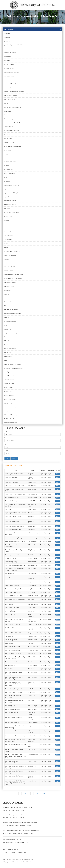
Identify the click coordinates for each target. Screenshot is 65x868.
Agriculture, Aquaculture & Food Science (14, 45)
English (6, 189)
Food (5, 228)
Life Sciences (7, 290)
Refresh (14, 458)
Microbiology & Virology (10, 321)
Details (58, 474)
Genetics (6, 243)
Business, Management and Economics (14, 92)
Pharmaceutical (8, 337)
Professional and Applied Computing (13, 368)
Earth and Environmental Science (13, 146)
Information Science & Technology (13, 278)
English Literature (8, 197)
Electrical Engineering (9, 173)
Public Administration (9, 376)
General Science (8, 240)
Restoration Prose (8, 387)
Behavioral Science (9, 68)
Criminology (7, 134)
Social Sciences (8, 403)
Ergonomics (7, 208)
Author (6, 451)
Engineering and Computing (11, 185)
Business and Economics (10, 84)
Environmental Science (10, 201)
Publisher (7, 438)
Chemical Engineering (9, 99)
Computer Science (9, 127)
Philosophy (7, 341)
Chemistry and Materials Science (12, 107)
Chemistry (6, 103)
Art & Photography (9, 64)
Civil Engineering (8, 111)
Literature (6, 298)
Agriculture (7, 41)
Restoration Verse (8, 391)
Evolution (6, 220)
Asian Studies (7, 33)
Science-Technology (9, 395)
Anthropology (7, 57)
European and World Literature (12, 212)
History (6, 263)
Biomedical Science (9, 76)
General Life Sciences (9, 232)
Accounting (7, 37)
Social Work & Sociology (10, 407)
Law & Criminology (9, 286)
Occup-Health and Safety (10, 333)
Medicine (6, 317)
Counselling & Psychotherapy (11, 131)
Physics (6, 345)
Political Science (8, 356)
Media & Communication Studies (12, 314)
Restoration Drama (9, 384)
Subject (7, 431)
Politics (6, 360)
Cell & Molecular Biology (10, 96)
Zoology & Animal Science (11, 423)
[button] (32, 434)
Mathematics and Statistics (11, 310)
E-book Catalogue (8, 29)
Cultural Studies (8, 138)
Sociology (6, 411)
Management (7, 302)
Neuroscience (7, 329)
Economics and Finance (10, 162)
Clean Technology (8, 119)
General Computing (9, 236)
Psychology (7, 372)
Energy (6, 177)
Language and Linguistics (10, 282)
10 (44, 793)
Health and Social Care (10, 255)
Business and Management (11, 88)
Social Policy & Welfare (10, 399)
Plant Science (7, 353)
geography (7, 247)
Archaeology (7, 60)
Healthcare (7, 259)
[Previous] (14, 793)
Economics (7, 158)
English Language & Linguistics (12, 193)
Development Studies (9, 142)
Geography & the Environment (12, 251)
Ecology (6, 154)
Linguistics (6, 294)
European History (8, 216)
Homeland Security (9, 271)
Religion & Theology (9, 380)
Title (6, 444)
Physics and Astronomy (10, 349)
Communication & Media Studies (12, 123)
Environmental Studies (10, 205)
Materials (6, 306)
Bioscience (7, 80)
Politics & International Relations (12, 364)
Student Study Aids (9, 419)
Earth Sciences (8, 150)
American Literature (9, 49)
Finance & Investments (10, 224)
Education (6, 166)
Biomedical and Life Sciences (11, 72)
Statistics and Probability (10, 415)
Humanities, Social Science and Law (13, 275)
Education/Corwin (8, 169)
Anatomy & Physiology (10, 53)
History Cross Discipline (10, 267)
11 (48, 793)
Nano (5, 325)
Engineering (7, 181)
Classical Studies (8, 115)
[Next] (51, 793)
